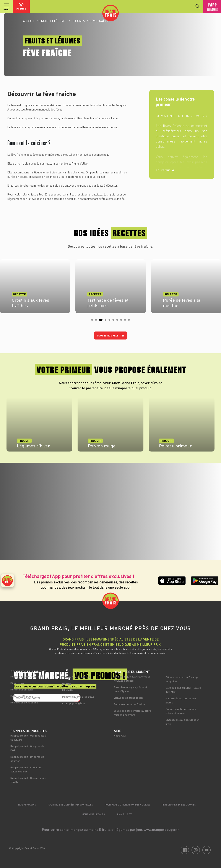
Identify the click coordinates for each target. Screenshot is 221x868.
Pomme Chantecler (22, 689)
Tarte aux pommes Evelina (130, 704)
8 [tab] (122, 321)
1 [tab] (93, 321)
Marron (67, 684)
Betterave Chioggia (22, 696)
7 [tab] (119, 321)
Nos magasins (27, 805)
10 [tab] (130, 321)
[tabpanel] (111, 285)
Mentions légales (93, 814)
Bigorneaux (17, 683)
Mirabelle (68, 690)
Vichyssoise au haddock (128, 698)
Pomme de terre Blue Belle (78, 697)
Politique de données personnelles (70, 805)
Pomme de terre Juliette (25, 676)
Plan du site (124, 814)
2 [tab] (97, 321)
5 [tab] (111, 321)
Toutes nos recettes (111, 336)
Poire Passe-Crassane (24, 702)
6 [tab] (115, 321)
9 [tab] (126, 321)
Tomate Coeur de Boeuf (76, 677)
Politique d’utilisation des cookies (128, 805)
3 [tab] (101, 321)
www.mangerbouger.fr (161, 829)
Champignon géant (74, 703)
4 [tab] (107, 321)
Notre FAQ (120, 735)
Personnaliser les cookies (179, 805)
